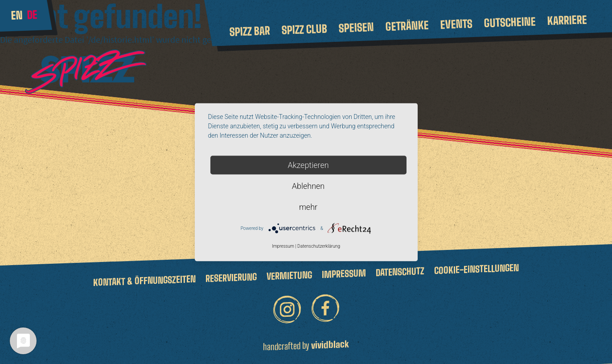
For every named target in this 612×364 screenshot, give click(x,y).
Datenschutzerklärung (319, 246)
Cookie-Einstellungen (476, 269)
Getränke (407, 26)
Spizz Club (304, 30)
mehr (308, 207)
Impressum (344, 273)
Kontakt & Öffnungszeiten (144, 280)
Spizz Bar (250, 31)
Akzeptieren (308, 165)
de (32, 15)
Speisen (356, 28)
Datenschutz (400, 272)
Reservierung (231, 278)
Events (456, 24)
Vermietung (289, 275)
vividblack (330, 344)
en (17, 15)
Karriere (567, 20)
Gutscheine (510, 22)
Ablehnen (308, 186)
